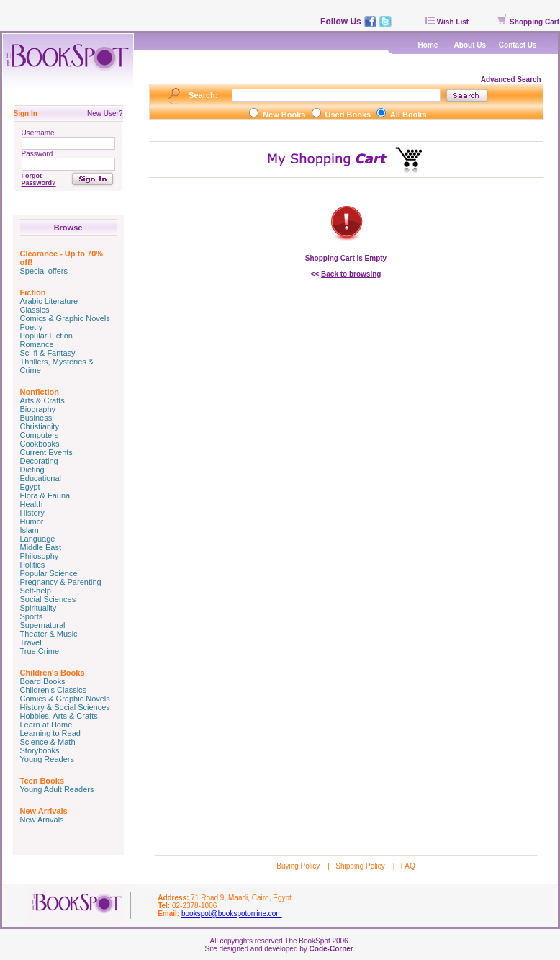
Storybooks (40, 750)
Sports (32, 616)
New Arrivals (42, 820)
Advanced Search (512, 80)
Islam (30, 530)
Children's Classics (54, 690)
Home (428, 45)
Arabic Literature (49, 301)
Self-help (36, 591)
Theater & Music (49, 634)
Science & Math (48, 742)
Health (32, 504)
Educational (41, 478)
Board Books (43, 681)
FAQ (408, 866)
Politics (33, 565)
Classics (35, 310)
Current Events (46, 452)
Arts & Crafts (42, 400)
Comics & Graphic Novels (65, 318)
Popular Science (49, 573)
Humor (32, 521)
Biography (38, 409)
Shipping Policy (361, 866)
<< (346, 274)
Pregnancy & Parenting (61, 582)
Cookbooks (40, 444)
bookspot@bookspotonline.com (232, 914)
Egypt (30, 487)
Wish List (447, 22)
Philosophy (40, 556)
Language (38, 539)
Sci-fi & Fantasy (48, 353)
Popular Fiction (46, 336)
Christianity (40, 426)
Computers (40, 435)
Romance (37, 344)
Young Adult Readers (57, 789)
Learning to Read (50, 733)
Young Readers (47, 759)
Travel (31, 642)
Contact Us (518, 45)
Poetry (32, 327)
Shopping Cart (528, 22)
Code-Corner (331, 949)
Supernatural (43, 625)
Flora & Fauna (45, 495)
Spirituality (39, 608)
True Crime (40, 651)
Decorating (39, 461)
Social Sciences (48, 599)
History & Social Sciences (65, 707)
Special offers (44, 271)
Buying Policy (299, 866)
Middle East (41, 547)
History (32, 513)
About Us (470, 45)
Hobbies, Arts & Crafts (59, 716)
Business (36, 418)
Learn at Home (46, 725)
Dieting (32, 470)
